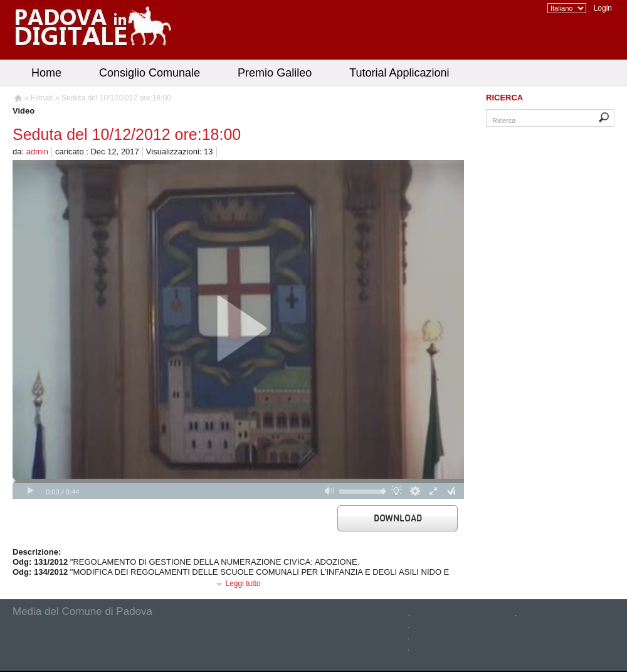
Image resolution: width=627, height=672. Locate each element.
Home (46, 73)
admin (37, 152)
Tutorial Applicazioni (399, 73)
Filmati (42, 98)
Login (603, 8)
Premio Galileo (275, 73)
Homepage (17, 100)
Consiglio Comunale (150, 73)
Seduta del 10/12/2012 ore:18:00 (116, 98)
